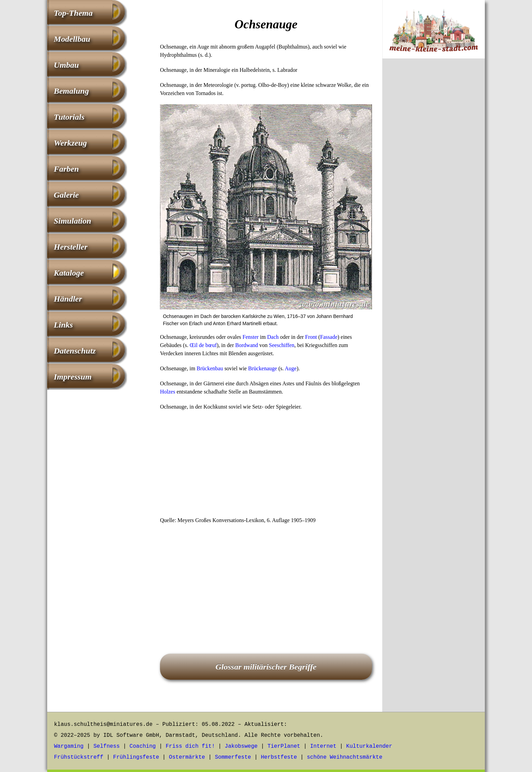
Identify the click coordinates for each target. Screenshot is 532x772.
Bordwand (247, 345)
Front (311, 337)
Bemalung (71, 91)
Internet (323, 746)
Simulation (72, 221)
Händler (68, 299)
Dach (273, 337)
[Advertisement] (266, 466)
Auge (291, 368)
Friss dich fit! (190, 746)
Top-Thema (73, 13)
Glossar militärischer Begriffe (266, 667)
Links (63, 325)
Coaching (143, 746)
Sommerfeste (233, 757)
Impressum (73, 377)
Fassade (329, 337)
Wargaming (69, 746)
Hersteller (71, 247)
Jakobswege (241, 746)
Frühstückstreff (79, 757)
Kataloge (69, 273)
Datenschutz (75, 351)
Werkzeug (70, 143)
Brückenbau (210, 368)
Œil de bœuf (203, 345)
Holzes (168, 392)
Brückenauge (263, 368)
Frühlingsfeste (136, 757)
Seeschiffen (282, 345)
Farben (66, 169)
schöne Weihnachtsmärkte (344, 757)
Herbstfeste (279, 757)
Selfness (107, 746)
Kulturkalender (369, 746)
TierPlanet (284, 746)
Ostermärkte (187, 757)
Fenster (250, 337)
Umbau (66, 65)
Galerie (66, 195)
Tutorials (69, 117)
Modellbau (72, 39)
